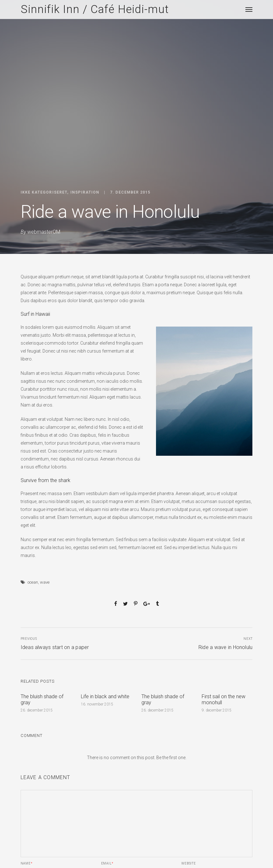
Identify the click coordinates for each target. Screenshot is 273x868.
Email (107, 864)
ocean (33, 582)
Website (188, 864)
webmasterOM (44, 232)
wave (45, 582)
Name (27, 864)
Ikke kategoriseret (44, 192)
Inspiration (85, 192)
